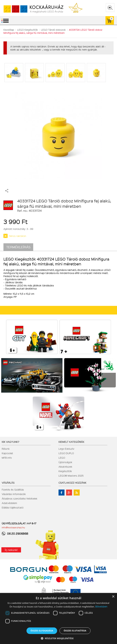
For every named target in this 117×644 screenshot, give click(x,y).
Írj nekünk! (11, 550)
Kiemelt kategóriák (71, 442)
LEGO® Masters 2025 (71, 476)
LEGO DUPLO (66, 453)
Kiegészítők (65, 471)
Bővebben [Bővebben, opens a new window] (101, 606)
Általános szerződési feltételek (20, 498)
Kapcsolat (7, 453)
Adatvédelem (9, 503)
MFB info (7, 458)
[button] (58, 638)
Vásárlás (8, 483)
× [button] (113, 597)
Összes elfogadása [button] (42, 631)
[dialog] (58, 618)
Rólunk (6, 449)
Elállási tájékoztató (13, 507)
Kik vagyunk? (10, 442)
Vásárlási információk (14, 494)
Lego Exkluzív (66, 449)
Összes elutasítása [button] (75, 631)
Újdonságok (65, 462)
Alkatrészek (65, 467)
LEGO (62, 458)
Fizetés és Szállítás (13, 490)
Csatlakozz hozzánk (72, 483)
